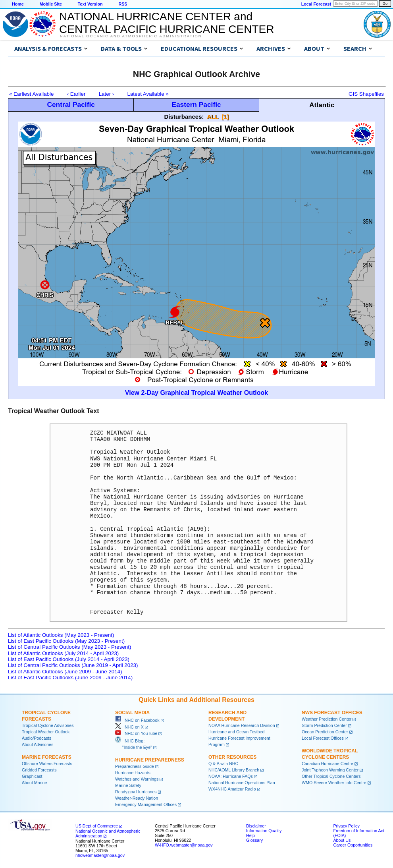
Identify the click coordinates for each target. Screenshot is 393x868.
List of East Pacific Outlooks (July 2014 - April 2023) (69, 659)
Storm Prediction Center (324, 725)
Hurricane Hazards (133, 773)
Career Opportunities (353, 845)
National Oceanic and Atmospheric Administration (131, 36)
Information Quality (264, 831)
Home (18, 4)
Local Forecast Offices (323, 738)
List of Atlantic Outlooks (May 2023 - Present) (61, 635)
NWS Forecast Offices (332, 713)
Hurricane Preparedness (150, 760)
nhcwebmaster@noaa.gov (100, 855)
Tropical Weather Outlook (46, 732)
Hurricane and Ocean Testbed (236, 732)
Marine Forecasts (47, 757)
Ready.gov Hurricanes (136, 792)
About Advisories (38, 744)
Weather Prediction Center (327, 719)
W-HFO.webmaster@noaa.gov (184, 845)
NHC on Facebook (137, 720)
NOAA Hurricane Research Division (242, 725)
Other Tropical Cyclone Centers (331, 776)
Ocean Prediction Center (325, 732)
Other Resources (232, 757)
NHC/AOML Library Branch (234, 770)
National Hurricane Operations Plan (242, 783)
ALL (213, 117)
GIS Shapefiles (366, 94)
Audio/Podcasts (37, 738)
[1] (225, 117)
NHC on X (129, 727)
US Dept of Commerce (97, 826)
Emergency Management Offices (146, 804)
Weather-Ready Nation (137, 798)
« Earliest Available (31, 94)
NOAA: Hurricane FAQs (231, 776)
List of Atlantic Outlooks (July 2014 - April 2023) (63, 653)
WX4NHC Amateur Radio (232, 789)
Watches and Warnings (137, 779)
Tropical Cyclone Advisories (48, 725)
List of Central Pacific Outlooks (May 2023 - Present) (69, 647)
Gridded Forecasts (39, 770)
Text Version (90, 4)
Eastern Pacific (196, 104)
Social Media (132, 713)
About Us (342, 840)
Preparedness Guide (135, 766)
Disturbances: (184, 117)
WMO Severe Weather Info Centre (334, 783)
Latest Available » (148, 94)
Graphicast (32, 776)
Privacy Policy (346, 826)
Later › (107, 94)
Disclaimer (256, 826)
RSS (123, 4)
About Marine (34, 783)
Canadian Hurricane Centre (327, 764)
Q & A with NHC (223, 764)
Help (250, 835)
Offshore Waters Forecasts (47, 764)
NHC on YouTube (136, 733)
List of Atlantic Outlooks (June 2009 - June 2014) (65, 672)
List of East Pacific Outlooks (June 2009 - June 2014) (70, 678)
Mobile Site (51, 4)
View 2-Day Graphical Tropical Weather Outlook (196, 393)
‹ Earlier (76, 94)
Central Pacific (71, 104)
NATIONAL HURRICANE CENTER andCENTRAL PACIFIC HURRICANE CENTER (167, 23)
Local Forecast (316, 4)
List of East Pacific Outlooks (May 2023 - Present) (66, 641)
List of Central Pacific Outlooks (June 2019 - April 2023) (73, 665)
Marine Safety (128, 785)
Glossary (254, 840)
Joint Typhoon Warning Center (330, 770)
